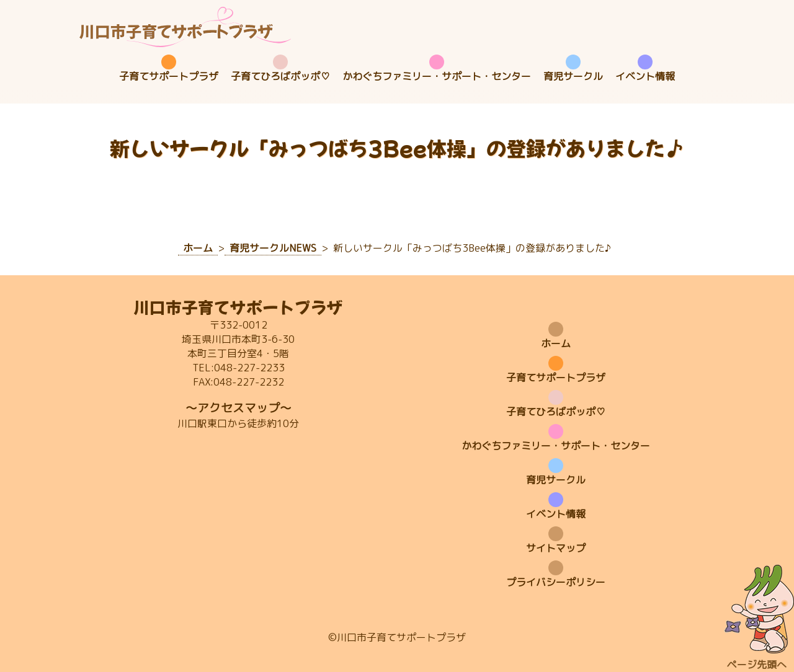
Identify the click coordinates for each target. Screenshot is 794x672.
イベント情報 (645, 76)
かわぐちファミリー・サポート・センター (437, 76)
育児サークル (573, 76)
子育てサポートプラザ (169, 76)
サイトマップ (556, 548)
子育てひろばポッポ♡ (280, 76)
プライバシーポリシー (556, 582)
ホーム (556, 343)
